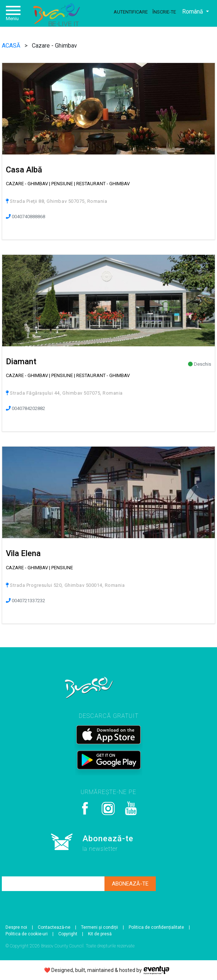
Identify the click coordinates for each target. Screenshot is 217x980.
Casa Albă (24, 170)
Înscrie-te (164, 12)
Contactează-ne (54, 927)
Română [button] (193, 12)
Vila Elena (23, 553)
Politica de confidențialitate (156, 927)
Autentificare (131, 12)
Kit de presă (100, 934)
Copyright (68, 934)
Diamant (21, 362)
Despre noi (16, 927)
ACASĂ (12, 46)
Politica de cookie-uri (27, 934)
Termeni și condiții (100, 927)
